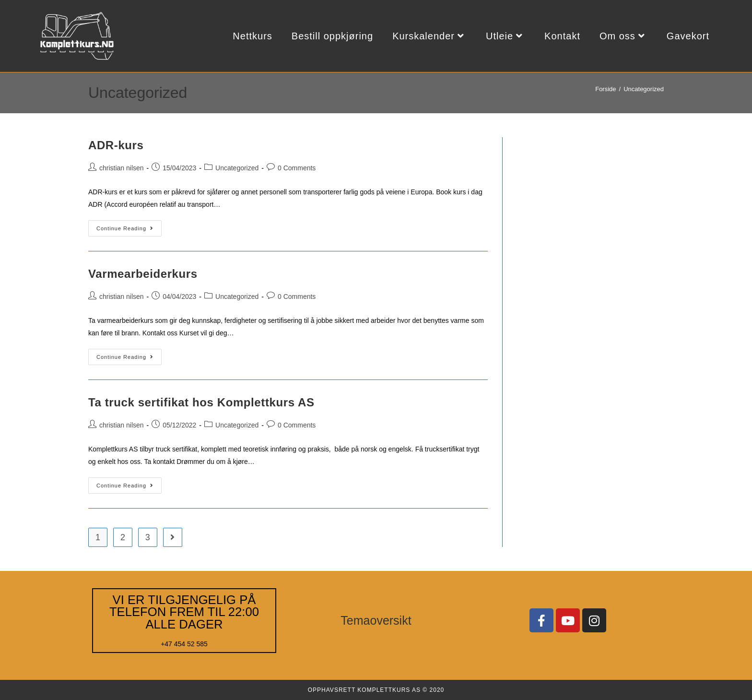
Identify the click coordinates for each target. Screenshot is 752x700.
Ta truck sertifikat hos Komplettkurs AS (201, 402)
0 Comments (297, 168)
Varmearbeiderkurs (143, 274)
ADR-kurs (116, 145)
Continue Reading (129, 226)
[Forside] (605, 89)
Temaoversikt (376, 620)
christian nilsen (122, 168)
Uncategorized (644, 89)
